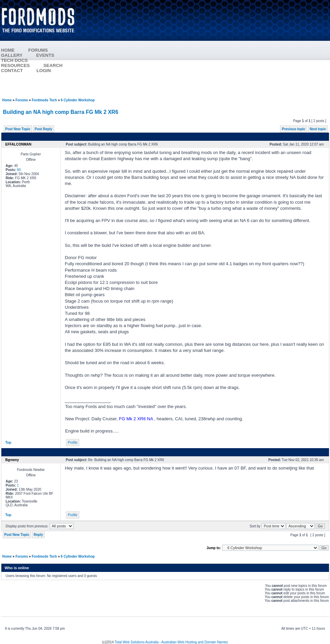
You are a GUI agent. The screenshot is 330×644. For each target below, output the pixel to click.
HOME (8, 50)
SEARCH (53, 65)
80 (19, 170)
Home (7, 100)
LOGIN (44, 71)
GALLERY (12, 55)
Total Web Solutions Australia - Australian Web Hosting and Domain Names (171, 642)
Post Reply (44, 129)
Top (9, 443)
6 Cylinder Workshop (78, 100)
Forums (22, 100)
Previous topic (293, 129)
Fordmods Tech (44, 100)
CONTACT (12, 71)
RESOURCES (22, 65)
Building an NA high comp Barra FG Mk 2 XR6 (61, 112)
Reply (38, 535)
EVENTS (52, 55)
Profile (72, 443)
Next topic (318, 129)
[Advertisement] (206, 49)
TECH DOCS (14, 60)
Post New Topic (18, 129)
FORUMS (45, 50)
